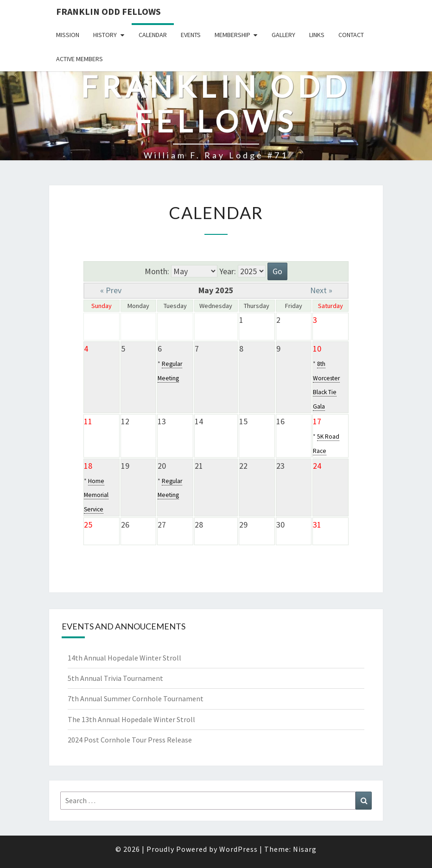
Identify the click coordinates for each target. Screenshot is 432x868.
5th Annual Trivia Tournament (115, 678)
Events (191, 35)
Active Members (79, 59)
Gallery (283, 35)
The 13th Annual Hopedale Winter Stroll (131, 719)
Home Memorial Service (96, 495)
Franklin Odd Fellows (108, 11)
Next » (321, 290)
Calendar (153, 35)
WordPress (238, 849)
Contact (351, 35)
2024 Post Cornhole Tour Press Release (130, 740)
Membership (232, 35)
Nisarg (305, 849)
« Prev (111, 290)
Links (317, 35)
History (105, 35)
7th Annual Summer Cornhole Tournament (136, 698)
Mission (68, 35)
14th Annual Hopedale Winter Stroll (124, 658)
